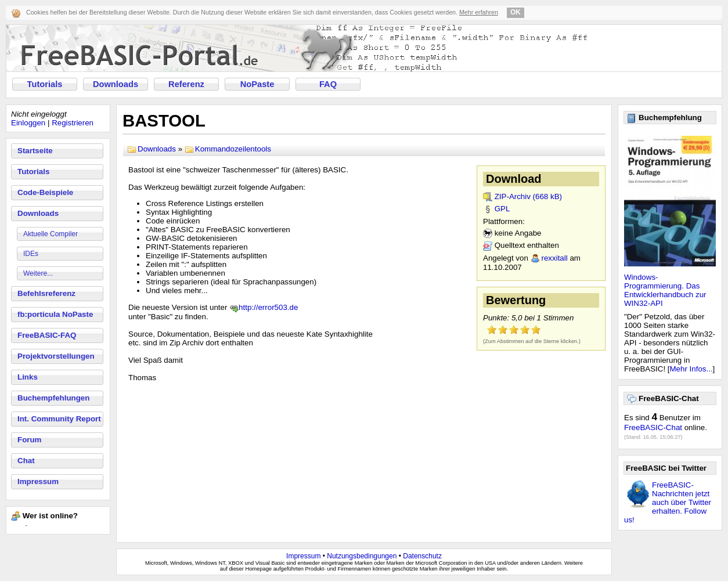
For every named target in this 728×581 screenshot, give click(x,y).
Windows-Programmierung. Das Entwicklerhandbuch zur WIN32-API (665, 290)
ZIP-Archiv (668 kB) (528, 196)
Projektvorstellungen (56, 356)
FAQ (328, 84)
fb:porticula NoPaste (55, 314)
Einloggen (28, 123)
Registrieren (73, 123)
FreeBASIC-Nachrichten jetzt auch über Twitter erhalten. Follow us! (668, 502)
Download (514, 179)
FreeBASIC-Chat (653, 427)
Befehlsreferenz (46, 293)
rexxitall (555, 258)
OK (516, 12)
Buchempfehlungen (53, 398)
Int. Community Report (59, 419)
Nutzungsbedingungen (362, 556)
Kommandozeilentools (233, 149)
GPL (502, 209)
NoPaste (257, 84)
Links (28, 377)
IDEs (31, 254)
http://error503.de (268, 307)
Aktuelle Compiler (51, 234)
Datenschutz (422, 556)
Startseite (35, 151)
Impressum (38, 481)
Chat (26, 461)
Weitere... (38, 273)
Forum (29, 440)
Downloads (116, 84)
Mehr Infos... (691, 369)
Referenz (186, 84)
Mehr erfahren (479, 12)
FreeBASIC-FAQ (47, 335)
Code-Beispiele (45, 192)
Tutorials (45, 84)
